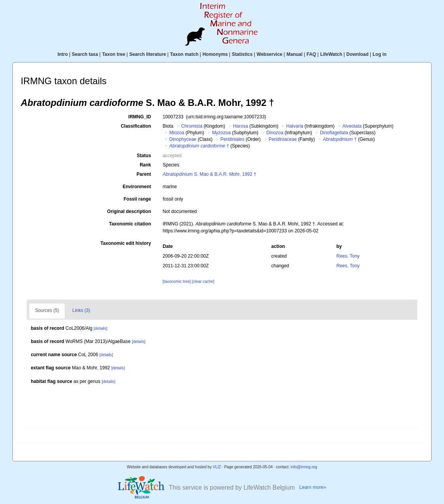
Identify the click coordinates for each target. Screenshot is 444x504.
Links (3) (81, 310)
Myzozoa (221, 133)
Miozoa (177, 133)
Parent (144, 174)
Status (144, 156)
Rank (145, 165)
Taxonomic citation (130, 224)
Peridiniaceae (283, 139)
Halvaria (295, 126)
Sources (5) (47, 310)
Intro (63, 54)
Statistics (242, 54)
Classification (136, 126)
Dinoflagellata (334, 133)
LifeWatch (331, 54)
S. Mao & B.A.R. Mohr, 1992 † (209, 174)
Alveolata (352, 126)
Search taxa (85, 54)
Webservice (270, 54)
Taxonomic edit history (126, 243)
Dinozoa (275, 133)
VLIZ (217, 467)
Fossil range (137, 199)
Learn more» (313, 487)
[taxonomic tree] (176, 281)
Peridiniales (232, 139)
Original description (129, 211)
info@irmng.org (304, 467)
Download (357, 54)
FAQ (312, 54)
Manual (295, 54)
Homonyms (215, 54)
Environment (137, 187)
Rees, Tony (348, 256)
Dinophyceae (183, 139)
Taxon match (184, 54)
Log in (380, 54)
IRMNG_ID (140, 117)
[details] (101, 328)
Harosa (241, 126)
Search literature (148, 54)
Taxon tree (114, 54)
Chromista (192, 126)
